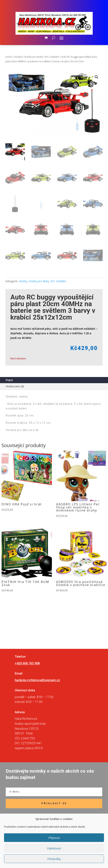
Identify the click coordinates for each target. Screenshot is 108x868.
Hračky (18, 57)
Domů (9, 57)
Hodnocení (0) (15, 386)
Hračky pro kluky (34, 57)
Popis (9, 380)
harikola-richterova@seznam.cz (37, 680)
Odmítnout (54, 848)
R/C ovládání (52, 57)
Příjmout (54, 838)
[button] (97, 77)
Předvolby (54, 859)
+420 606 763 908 (27, 663)
